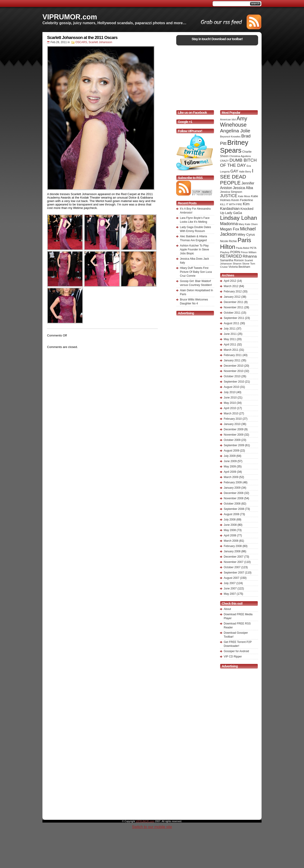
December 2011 (234, 302)
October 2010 (232, 376)
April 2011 (230, 345)
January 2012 (232, 297)
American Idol (228, 119)
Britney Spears (234, 146)
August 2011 (231, 323)
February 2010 (233, 419)
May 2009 (230, 467)
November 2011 (234, 307)
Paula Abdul (243, 248)
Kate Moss (244, 196)
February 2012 (233, 291)
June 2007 (230, 589)
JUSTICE (229, 196)
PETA (253, 248)
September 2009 (234, 445)
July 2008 (230, 520)
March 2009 (231, 477)
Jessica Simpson (231, 192)
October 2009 (232, 440)
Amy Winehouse (234, 122)
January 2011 (232, 360)
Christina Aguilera (240, 156)
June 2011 (230, 334)
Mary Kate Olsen (248, 224)
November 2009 (234, 435)
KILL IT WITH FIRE (231, 204)
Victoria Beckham (239, 267)
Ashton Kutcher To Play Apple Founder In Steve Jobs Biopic (194, 250)
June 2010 (230, 398)
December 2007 (234, 557)
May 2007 (230, 594)
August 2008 (231, 514)
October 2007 (232, 567)
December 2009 (234, 429)
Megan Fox (230, 229)
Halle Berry (245, 172)
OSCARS (81, 42)
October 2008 (232, 504)
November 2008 (234, 498)
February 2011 (233, 355)
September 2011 (234, 318)
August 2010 (231, 387)
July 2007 (230, 583)
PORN (235, 252)
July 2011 (230, 329)
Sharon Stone (241, 264)
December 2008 (234, 493)
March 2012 (231, 286)
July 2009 (230, 456)
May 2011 (230, 339)
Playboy (225, 252)
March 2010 (231, 413)
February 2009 (233, 482)
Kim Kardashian (235, 206)
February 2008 (233, 546)
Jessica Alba (243, 188)
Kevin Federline (242, 200)
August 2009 (231, 451)
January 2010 (232, 424)
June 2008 (230, 525)
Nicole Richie (228, 241)
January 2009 (232, 488)
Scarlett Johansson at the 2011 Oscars (82, 37)
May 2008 (230, 530)
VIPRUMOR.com (70, 17)
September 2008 (234, 509)
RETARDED (231, 256)
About (227, 609)
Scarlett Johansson (100, 42)
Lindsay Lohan (238, 218)
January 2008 (232, 551)
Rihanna (250, 256)
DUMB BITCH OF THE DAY (238, 163)
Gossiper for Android (236, 651)
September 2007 (234, 573)
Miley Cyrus (246, 235)
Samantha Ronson (232, 260)
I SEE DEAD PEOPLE (237, 177)
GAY (234, 171)
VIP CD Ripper (233, 657)
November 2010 (234, 371)
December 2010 (234, 366)
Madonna (229, 224)
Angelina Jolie (235, 131)
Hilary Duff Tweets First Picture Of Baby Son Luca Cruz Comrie (196, 272)
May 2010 (230, 403)
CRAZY (224, 161)
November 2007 (234, 562)
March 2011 (231, 350)
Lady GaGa (234, 213)
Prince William (249, 252)
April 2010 (230, 408)
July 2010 (230, 392)
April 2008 (230, 535)
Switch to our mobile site (152, 827)
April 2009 (230, 472)
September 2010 (234, 382)
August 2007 (231, 578)
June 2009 (230, 461)
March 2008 (231, 541)
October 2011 (232, 313)
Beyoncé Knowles (230, 137)
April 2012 (230, 281)
